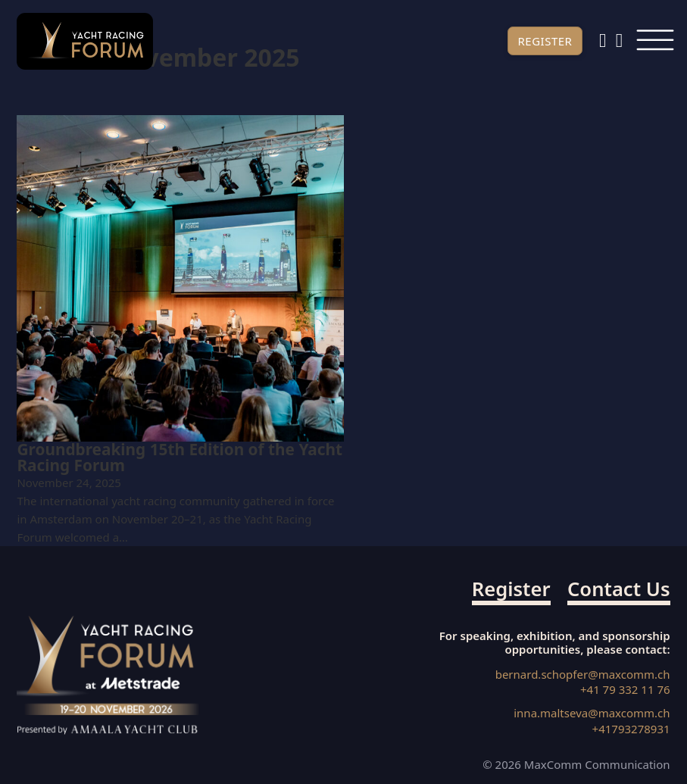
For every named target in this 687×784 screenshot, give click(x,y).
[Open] (655, 41)
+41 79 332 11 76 (625, 690)
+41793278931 (631, 729)
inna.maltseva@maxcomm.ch (592, 713)
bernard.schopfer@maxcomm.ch (583, 675)
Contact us (619, 590)
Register (545, 41)
